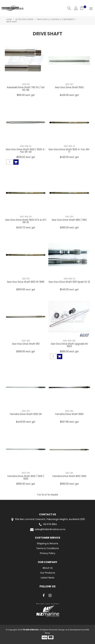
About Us (48, 568)
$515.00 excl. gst (26, 95)
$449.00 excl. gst (26, 422)
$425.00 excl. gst (69, 95)
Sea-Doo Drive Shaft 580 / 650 (69, 220)
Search (69, 8)
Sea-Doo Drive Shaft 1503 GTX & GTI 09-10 (26, 221)
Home (9, 19)
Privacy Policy (48, 553)
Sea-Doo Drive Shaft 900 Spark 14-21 (69, 282)
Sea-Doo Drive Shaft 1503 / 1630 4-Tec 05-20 (26, 151)
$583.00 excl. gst (69, 484)
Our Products (48, 573)
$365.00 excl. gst (69, 227)
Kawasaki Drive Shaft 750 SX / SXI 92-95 (26, 89)
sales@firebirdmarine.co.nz (47, 530)
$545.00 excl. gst (69, 289)
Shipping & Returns (47, 543)
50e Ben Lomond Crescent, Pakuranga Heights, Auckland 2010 (47, 519)
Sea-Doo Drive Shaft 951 (26, 344)
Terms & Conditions (47, 548)
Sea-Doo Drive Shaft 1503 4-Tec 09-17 (69, 151)
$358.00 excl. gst (26, 351)
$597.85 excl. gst (69, 422)
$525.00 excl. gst (26, 157)
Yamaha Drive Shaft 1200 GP (26, 414)
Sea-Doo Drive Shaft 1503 (69, 87)
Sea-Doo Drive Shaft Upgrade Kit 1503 (69, 345)
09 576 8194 (47, 524)
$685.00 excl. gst (69, 351)
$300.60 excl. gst (26, 289)
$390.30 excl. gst (26, 484)
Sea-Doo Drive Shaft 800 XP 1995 (26, 282)
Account (76, 8)
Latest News (47, 578)
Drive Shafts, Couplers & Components (56, 19)
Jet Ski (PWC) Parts (24, 19)
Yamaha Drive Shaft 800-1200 (69, 476)
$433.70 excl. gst (26, 227)
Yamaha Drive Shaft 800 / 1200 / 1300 (26, 477)
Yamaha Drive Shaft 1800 (69, 414)
